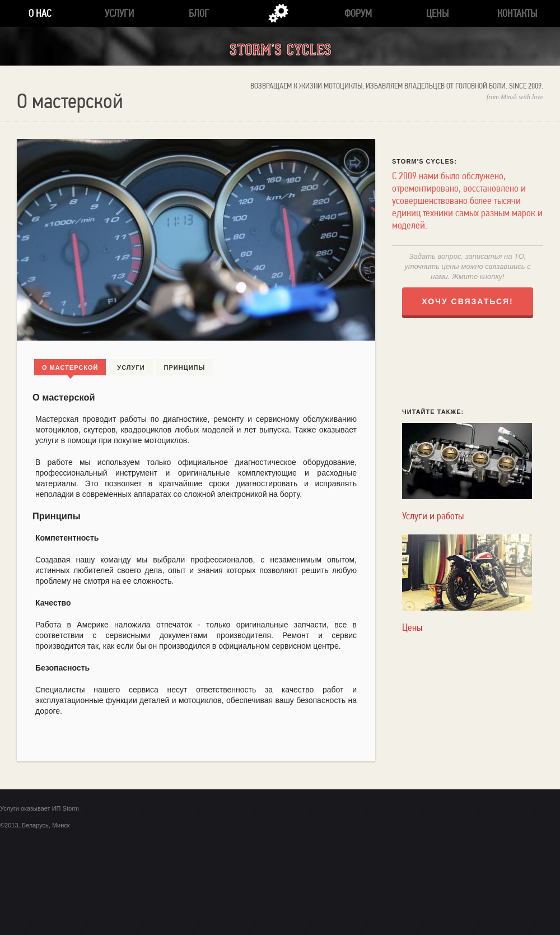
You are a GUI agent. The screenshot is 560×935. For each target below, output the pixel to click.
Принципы (185, 368)
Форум (358, 13)
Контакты (517, 13)
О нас (40, 13)
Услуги (119, 13)
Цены (437, 13)
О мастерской (70, 368)
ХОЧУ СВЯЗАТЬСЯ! (468, 301)
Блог (199, 13)
